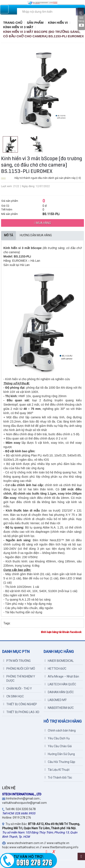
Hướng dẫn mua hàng (36, 235)
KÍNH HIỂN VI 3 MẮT (18, 27)
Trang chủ (13, 23)
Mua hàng (42, 223)
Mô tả (8, 235)
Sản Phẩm (35, 23)
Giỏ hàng (81, 19)
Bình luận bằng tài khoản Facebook (61, 632)
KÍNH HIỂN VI (58, 23)
